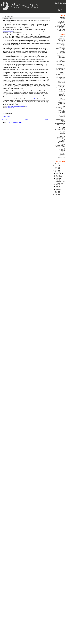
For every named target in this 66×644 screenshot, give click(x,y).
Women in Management (61, 157)
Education (62, 72)
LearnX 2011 (61, 104)
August (58, 178)
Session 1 (62, 136)
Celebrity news (61, 54)
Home (26, 119)
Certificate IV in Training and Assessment (61, 56)
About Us (62, 17)
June (57, 185)
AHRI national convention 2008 (60, 43)
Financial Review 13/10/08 (60, 78)
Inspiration (62, 96)
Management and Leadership (60, 108)
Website (63, 152)
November (59, 174)
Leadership (62, 98)
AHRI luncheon (61, 41)
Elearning (62, 73)
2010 (56, 172)
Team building (61, 139)
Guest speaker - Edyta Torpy (61, 88)
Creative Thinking (60, 69)
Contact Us (62, 20)
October (58, 175)
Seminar (63, 135)
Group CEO (62, 87)
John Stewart (61, 97)
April (57, 188)
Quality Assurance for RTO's (60, 130)
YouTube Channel (60, 30)
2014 (56, 166)
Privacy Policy (61, 29)
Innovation (62, 94)
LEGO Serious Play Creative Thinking (61, 23)
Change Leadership (62, 60)
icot (64, 93)
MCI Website (61, 28)
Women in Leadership (62, 154)
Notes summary (61, 125)
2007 (56, 194)
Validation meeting (60, 145)
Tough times (62, 142)
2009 (56, 191)
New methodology (60, 123)
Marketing (62, 117)
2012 (56, 169)
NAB (64, 122)
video (63, 148)
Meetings (62, 121)
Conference (62, 67)
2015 (56, 164)
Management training (61, 113)
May (57, 186)
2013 (56, 167)
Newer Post (4, 119)
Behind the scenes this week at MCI (60, 49)
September (59, 177)
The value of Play (60, 181)
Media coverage (61, 119)
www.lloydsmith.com (8, 31)
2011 (56, 170)
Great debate (61, 85)
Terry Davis (62, 140)
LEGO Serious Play (10, 108)
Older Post (48, 119)
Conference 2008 (60, 68)
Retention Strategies (62, 133)
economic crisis (61, 71)
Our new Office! (60, 183)
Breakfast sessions (62, 52)
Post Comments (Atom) (16, 122)
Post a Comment (6, 116)
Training (63, 144)
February (59, 190)
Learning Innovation (62, 100)
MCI (64, 118)
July (57, 180)
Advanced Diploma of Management (61, 38)
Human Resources (62, 91)
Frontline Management (61, 81)
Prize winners (61, 126)
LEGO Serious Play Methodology (60, 26)
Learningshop (61, 102)
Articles (63, 19)
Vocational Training (62, 150)
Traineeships (61, 143)
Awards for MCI (61, 46)
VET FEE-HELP (61, 147)
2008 (56, 193)
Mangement (62, 115)
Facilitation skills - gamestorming (60, 75)
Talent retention (61, 138)
